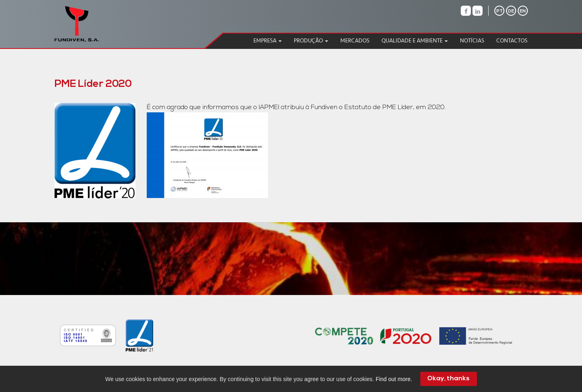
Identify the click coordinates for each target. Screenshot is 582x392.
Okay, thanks (448, 379)
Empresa (268, 41)
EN (523, 12)
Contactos (512, 41)
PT (500, 12)
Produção (311, 41)
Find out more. (394, 379)
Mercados (355, 41)
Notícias (472, 41)
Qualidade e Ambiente (415, 41)
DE (511, 12)
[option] (81, 335)
